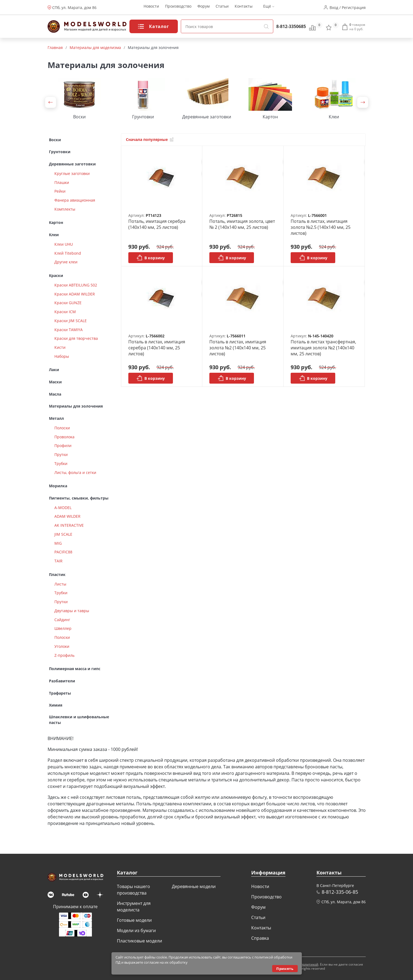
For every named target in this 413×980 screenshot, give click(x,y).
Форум (204, 7)
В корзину (150, 258)
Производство (178, 7)
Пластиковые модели (139, 941)
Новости (151, 7)
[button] (51, 102)
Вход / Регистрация (348, 7)
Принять (285, 969)
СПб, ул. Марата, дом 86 (74, 7)
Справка (260, 938)
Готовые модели (134, 920)
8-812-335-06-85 (340, 892)
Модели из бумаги (136, 930)
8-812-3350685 (291, 26)
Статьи (222, 7)
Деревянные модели (194, 886)
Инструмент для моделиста (134, 907)
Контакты (244, 7)
